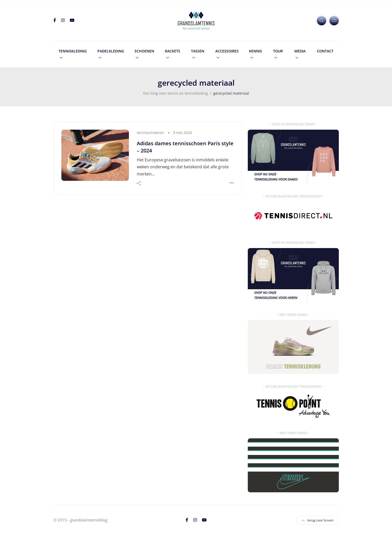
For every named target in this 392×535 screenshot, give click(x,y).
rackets (173, 51)
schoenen (144, 51)
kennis (256, 51)
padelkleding (111, 51)
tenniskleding (73, 51)
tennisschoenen (150, 133)
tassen (198, 51)
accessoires (227, 51)
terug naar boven (318, 520)
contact (325, 51)
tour (278, 51)
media (300, 51)
